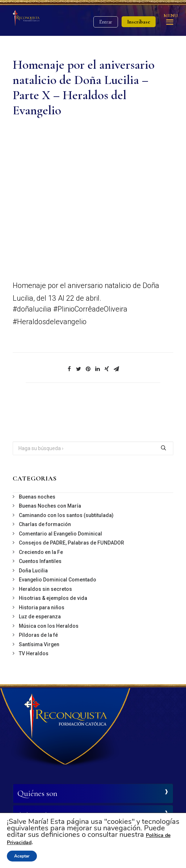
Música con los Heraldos (49, 626)
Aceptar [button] (22, 856)
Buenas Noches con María (50, 506)
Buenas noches (37, 497)
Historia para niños (42, 607)
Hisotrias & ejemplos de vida (53, 598)
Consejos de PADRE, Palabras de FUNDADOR (71, 543)
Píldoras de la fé (38, 635)
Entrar (106, 22)
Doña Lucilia (33, 571)
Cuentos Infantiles (40, 561)
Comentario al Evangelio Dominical (60, 534)
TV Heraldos (34, 653)
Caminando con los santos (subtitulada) (66, 515)
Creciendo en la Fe (41, 552)
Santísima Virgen (39, 644)
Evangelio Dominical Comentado (58, 580)
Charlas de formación (45, 524)
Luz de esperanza (40, 617)
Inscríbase (139, 22)
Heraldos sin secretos (45, 589)
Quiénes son (37, 793)
